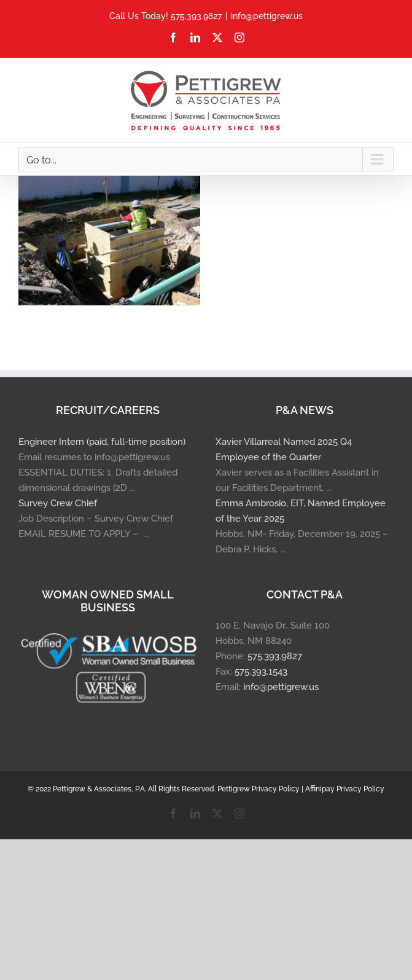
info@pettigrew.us (267, 16)
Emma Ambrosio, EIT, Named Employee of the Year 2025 (301, 511)
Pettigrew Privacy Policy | (261, 789)
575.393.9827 (275, 656)
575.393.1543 (261, 672)
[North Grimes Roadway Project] (109, 183)
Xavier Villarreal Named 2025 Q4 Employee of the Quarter (284, 449)
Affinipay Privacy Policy (345, 789)
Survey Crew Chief (58, 503)
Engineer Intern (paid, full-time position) (102, 442)
